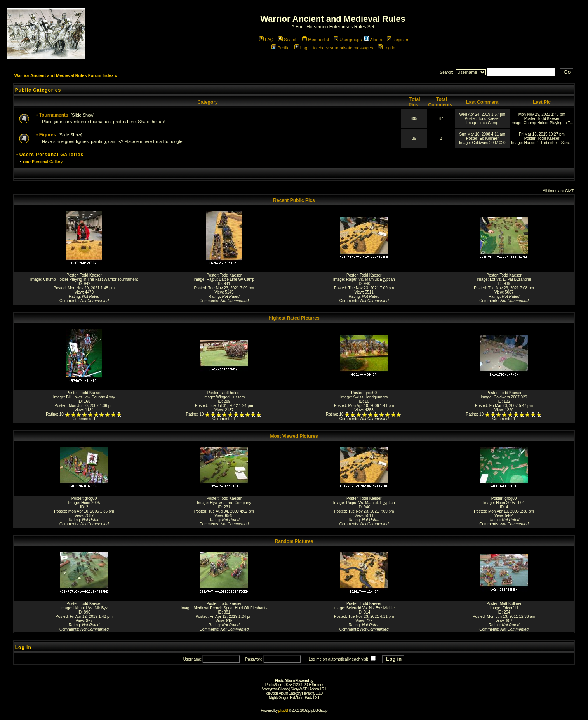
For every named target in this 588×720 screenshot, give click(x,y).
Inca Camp (489, 123)
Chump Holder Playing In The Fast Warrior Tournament (90, 279)
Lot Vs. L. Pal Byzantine (510, 279)
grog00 (371, 393)
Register (398, 40)
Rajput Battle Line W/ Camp (231, 279)
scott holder (231, 393)
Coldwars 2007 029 (510, 397)
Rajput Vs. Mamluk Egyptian (371, 279)
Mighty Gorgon (279, 698)
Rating (74, 297)
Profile (280, 48)
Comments (69, 301)
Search (288, 40)
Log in (387, 48)
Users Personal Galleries (51, 155)
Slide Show (83, 115)
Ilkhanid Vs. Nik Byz (90, 608)
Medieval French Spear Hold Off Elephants (231, 608)
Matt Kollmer (511, 604)
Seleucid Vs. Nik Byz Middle (371, 608)
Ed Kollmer (489, 138)
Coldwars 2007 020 (489, 143)
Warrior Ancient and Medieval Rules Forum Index (64, 75)
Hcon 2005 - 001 (510, 503)
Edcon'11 (511, 608)
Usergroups (348, 40)
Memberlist (316, 40)
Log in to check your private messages (334, 48)
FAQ (266, 40)
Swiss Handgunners (370, 397)
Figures (48, 135)
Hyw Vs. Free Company (231, 503)
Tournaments (54, 115)
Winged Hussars (231, 397)
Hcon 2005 (90, 503)
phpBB (283, 710)
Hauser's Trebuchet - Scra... (548, 143)
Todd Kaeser (489, 119)
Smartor (317, 685)
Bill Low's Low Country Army (90, 397)
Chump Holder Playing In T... (548, 123)
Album (373, 40)
